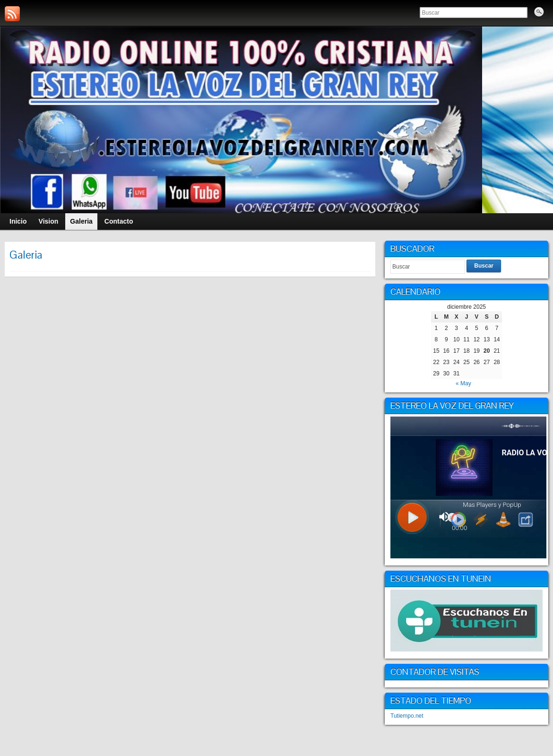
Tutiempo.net (407, 716)
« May (463, 383)
